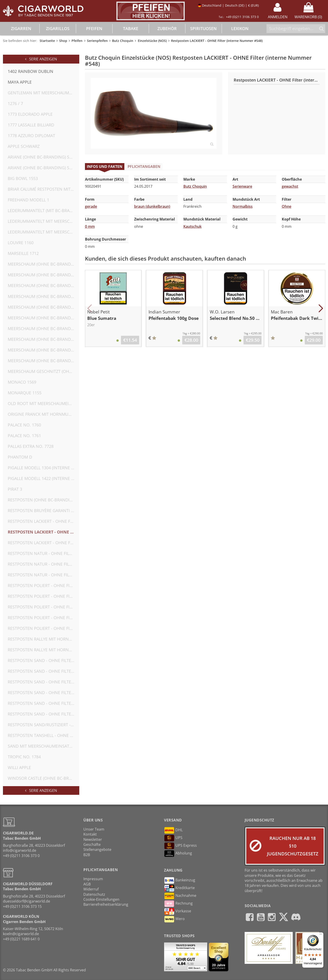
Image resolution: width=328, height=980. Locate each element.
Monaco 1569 (22, 382)
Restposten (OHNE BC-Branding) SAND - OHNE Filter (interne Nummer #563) (44, 500)
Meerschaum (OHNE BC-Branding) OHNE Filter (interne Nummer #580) (44, 318)
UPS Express (180, 846)
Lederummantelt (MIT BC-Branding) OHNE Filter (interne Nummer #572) (44, 210)
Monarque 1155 (25, 393)
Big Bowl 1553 (23, 178)
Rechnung (178, 904)
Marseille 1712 (23, 253)
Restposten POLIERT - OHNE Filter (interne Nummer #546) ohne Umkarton (44, 607)
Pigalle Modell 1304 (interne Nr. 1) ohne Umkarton (44, 468)
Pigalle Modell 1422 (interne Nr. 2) (44, 478)
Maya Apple (20, 82)
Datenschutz (94, 894)
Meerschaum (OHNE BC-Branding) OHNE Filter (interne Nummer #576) (44, 275)
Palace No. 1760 (24, 425)
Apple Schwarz (24, 146)
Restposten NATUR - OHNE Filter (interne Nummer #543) (44, 575)
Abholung (178, 854)
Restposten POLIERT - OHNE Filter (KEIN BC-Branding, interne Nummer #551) (44, 628)
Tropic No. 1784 (24, 757)
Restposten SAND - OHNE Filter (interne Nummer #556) (44, 693)
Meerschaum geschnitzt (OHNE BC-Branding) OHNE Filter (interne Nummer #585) (44, 371)
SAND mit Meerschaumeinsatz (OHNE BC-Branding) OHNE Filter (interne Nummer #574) (44, 746)
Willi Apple (19, 767)
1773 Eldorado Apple (30, 114)
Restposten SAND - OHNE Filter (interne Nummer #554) (44, 671)
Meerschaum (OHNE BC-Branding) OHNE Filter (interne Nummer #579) (44, 307)
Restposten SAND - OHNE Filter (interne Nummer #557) (44, 703)
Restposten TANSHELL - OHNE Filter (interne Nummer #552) (44, 735)
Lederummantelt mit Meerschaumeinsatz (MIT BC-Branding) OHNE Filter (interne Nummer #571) (44, 221)
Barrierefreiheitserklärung (106, 904)
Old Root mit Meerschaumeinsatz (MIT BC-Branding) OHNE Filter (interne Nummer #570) (44, 403)
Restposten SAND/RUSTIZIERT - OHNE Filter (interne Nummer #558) (44, 725)
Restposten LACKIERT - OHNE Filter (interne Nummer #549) (44, 543)
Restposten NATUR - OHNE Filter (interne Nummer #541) (44, 553)
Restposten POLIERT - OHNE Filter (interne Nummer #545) (44, 596)
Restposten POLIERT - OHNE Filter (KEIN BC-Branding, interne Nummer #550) (44, 618)
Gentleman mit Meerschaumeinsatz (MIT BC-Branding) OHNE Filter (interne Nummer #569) (44, 93)
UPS (173, 838)
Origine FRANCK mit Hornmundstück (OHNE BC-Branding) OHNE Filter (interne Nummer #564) (44, 414)
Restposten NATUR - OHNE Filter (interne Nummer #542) (44, 564)
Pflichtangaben (144, 167)
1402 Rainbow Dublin (31, 71)
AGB (87, 884)
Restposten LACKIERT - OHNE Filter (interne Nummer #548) (44, 532)
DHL (173, 830)
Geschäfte (92, 844)
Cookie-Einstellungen (101, 899)
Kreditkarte (179, 888)
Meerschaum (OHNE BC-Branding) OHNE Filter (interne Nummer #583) (44, 350)
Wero (174, 919)
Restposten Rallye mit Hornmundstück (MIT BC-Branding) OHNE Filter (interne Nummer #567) (44, 650)
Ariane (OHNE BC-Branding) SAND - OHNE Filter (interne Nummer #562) (44, 168)
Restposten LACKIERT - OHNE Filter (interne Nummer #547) (44, 521)
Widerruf (91, 889)
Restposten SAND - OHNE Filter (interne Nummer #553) (44, 660)
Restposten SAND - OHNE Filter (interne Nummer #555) (44, 682)
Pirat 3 (15, 489)
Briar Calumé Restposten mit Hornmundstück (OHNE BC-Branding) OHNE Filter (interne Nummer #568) (44, 189)
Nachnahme (180, 896)
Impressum (93, 879)
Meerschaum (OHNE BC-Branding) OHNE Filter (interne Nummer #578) (44, 296)
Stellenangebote (97, 849)
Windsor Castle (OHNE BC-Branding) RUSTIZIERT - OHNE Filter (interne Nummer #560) (44, 778)
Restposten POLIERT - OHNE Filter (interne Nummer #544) (44, 585)
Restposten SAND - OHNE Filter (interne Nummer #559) (44, 714)
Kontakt (90, 834)
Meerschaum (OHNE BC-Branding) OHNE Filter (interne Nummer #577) (44, 285)
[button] (90, 308)
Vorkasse (178, 911)
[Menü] (321, 935)
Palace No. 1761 (24, 436)
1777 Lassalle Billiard (31, 125)
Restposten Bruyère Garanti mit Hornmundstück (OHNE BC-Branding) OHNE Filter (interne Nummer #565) (44, 511)
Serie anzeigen (41, 59)
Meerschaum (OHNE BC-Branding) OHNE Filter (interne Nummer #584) (44, 361)
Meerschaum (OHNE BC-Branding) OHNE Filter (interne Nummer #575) (44, 264)
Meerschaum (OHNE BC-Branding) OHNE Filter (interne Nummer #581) (44, 328)
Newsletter (93, 839)
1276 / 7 (15, 103)
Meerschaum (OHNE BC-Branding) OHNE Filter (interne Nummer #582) (44, 339)
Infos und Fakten (105, 167)
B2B (87, 855)
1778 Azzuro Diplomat (31, 136)
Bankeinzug (180, 880)
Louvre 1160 (21, 243)
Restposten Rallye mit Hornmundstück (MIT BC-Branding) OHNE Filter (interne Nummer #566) (44, 639)
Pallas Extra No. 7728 (31, 446)
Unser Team (94, 829)
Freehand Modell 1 (28, 200)
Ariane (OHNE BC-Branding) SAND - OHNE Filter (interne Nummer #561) (44, 157)
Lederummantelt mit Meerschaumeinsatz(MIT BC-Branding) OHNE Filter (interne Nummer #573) (44, 232)
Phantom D (20, 457)
